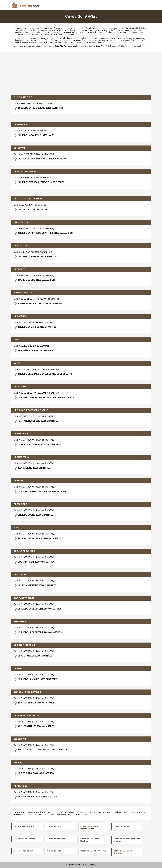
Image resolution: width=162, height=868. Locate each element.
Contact (92, 865)
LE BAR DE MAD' (22, 434)
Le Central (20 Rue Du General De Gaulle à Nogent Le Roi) (121, 40)
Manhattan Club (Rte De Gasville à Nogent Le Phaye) (93, 38)
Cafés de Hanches (56, 839)
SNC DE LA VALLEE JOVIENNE (29, 199)
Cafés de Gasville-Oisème (93, 851)
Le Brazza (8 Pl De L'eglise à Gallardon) (54, 38)
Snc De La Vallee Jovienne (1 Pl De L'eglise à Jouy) (105, 32)
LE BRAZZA (20, 269)
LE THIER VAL (21, 125)
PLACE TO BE (21, 786)
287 (16, 340)
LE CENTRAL (20, 387)
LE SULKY (19, 481)
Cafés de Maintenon (24, 826)
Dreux (113, 46)
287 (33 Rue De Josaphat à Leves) (38, 40)
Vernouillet (138, 46)
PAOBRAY (19, 762)
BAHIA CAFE (20, 739)
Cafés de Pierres (122, 826)
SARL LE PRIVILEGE (24, 551)
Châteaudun (126, 46)
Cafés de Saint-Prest (24, 839)
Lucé (118, 46)
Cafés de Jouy (54, 826)
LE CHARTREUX (22, 457)
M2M (16, 528)
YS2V (17, 363)
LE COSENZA (20, 316)
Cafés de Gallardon (24, 851)
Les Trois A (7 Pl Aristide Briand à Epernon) (60, 34)
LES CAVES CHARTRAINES (27, 716)
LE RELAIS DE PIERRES (26, 172)
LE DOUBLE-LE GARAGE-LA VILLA (31, 410)
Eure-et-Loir (119, 28)
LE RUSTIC (19, 669)
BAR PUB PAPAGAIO (24, 598)
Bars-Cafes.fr (19, 28)
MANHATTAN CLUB (23, 293)
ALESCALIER (20, 504)
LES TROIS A (20, 246)
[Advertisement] (81, 73)
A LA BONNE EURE (23, 97)
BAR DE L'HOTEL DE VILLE (27, 692)
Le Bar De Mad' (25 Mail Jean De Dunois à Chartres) (83, 42)
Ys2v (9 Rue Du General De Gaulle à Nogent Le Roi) (74, 40)
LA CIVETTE (20, 575)
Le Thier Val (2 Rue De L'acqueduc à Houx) (103, 30)
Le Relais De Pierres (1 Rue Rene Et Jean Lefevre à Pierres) (58, 32)
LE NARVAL (20, 148)
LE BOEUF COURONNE (25, 645)
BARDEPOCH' (20, 622)
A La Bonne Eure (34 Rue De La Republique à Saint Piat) (61, 30)
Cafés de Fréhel (55, 851)
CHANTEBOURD (22, 222)
